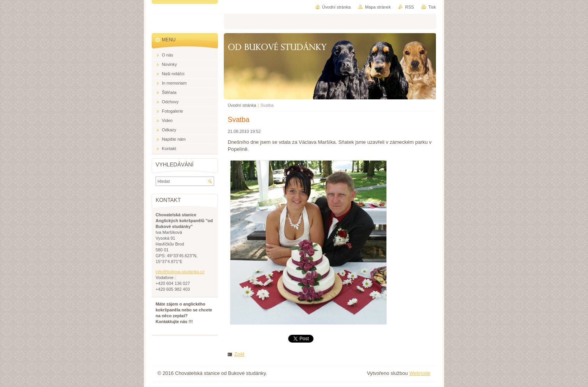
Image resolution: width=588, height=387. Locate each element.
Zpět (239, 354)
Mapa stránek (378, 7)
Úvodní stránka (242, 105)
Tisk (432, 7)
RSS (409, 7)
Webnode (420, 373)
